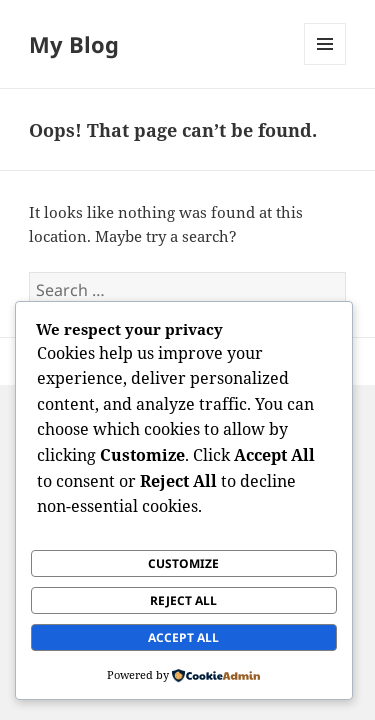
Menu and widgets (325, 64)
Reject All (183, 600)
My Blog (74, 44)
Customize (183, 563)
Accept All (183, 637)
